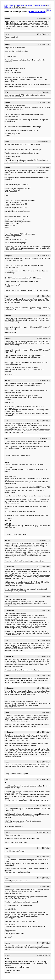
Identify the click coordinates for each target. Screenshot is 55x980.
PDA (49, 10)
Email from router (37, 12)
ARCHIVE (30, 5)
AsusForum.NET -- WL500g (14, 5)
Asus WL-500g (40, 5)
